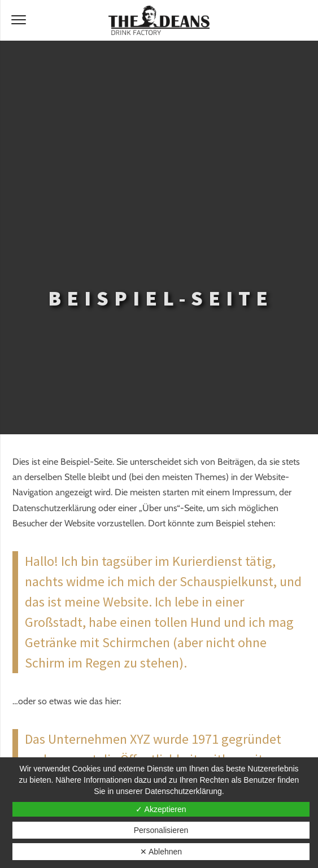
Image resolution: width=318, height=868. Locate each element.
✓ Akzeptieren (161, 809)
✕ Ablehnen (161, 852)
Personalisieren (161, 830)
